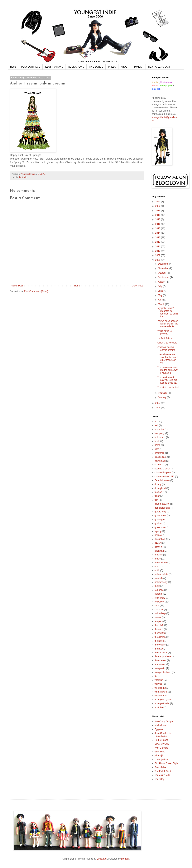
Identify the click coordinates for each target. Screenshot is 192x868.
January (162, 397)
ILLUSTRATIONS (54, 67)
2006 (158, 408)
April (161, 300)
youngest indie (162, 703)
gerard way (160, 512)
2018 (158, 215)
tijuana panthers (163, 656)
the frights (160, 633)
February (163, 393)
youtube (159, 707)
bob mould (160, 437)
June (161, 291)
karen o (158, 547)
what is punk (161, 692)
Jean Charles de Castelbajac (163, 735)
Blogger (125, 859)
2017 (158, 219)
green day (160, 527)
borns (157, 445)
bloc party (160, 433)
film (156, 500)
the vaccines (161, 653)
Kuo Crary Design (164, 722)
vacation (159, 680)
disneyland (160, 488)
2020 (158, 206)
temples (159, 621)
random (158, 594)
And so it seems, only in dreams (166, 348)
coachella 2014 (162, 469)
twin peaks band (163, 672)
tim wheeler (160, 660)
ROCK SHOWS (76, 67)
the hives (159, 641)
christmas (159, 453)
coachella (159, 465)
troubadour (160, 664)
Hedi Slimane (161, 740)
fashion (158, 492)
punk (157, 586)
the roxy (159, 649)
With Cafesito (161, 748)
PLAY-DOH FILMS (31, 67)
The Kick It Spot (163, 771)
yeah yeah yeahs (163, 700)
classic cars (161, 457)
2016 (158, 224)
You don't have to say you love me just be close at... (168, 380)
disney (158, 484)
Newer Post (17, 286)
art (156, 422)
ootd (157, 567)
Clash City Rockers (167, 343)
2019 (158, 211)
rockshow (159, 602)
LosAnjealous (161, 760)
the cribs (159, 629)
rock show (160, 598)
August (162, 282)
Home (13, 67)
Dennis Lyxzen (162, 480)
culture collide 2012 (164, 477)
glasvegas (160, 520)
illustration (24, 177)
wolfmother (160, 696)
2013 (158, 237)
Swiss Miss (160, 767)
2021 (158, 202)
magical (158, 555)
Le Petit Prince (165, 338)
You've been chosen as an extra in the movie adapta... (168, 324)
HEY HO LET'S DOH (159, 67)
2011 (158, 247)
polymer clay (161, 582)
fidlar (157, 496)
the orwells (160, 645)
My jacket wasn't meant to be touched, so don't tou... (168, 312)
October (162, 273)
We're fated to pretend (165, 332)
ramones (159, 590)
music (158, 559)
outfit (157, 570)
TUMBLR (139, 67)
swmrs (158, 617)
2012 (158, 242)
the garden (160, 637)
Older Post (137, 286)
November (164, 268)
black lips (159, 429)
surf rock (159, 610)
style (157, 606)
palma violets (161, 574)
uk (156, 676)
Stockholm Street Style (166, 763)
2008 (158, 260)
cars (157, 449)
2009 (158, 255)
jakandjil (159, 755)
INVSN (158, 543)
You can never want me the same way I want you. (168, 370)
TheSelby (159, 779)
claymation (160, 461)
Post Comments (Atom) (36, 291)
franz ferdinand (162, 508)
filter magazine (162, 504)
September (164, 277)
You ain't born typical (168, 387)
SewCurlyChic (162, 744)
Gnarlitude (160, 752)
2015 (158, 228)
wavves (158, 684)
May (161, 295)
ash (156, 425)
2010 (158, 251)
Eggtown (159, 729)
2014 (158, 233)
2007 (158, 403)
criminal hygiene (163, 472)
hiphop (158, 531)
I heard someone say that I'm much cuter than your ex (168, 359)
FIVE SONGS (96, 67)
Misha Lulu (160, 725)
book (157, 441)
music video (161, 563)
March (162, 304)
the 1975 (159, 625)
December (164, 264)
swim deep (160, 613)
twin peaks (160, 668)
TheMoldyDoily (162, 775)
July (160, 286)
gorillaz (158, 523)
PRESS (112, 67)
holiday (158, 535)
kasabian (159, 551)
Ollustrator (102, 859)
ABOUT (125, 67)
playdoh (159, 578)
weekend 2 (160, 688)
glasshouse (160, 516)
